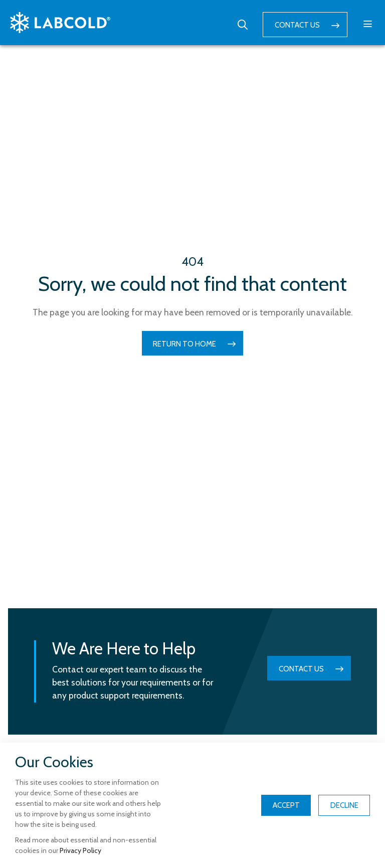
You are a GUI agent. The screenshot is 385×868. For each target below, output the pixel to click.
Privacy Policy (80, 850)
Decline (344, 805)
